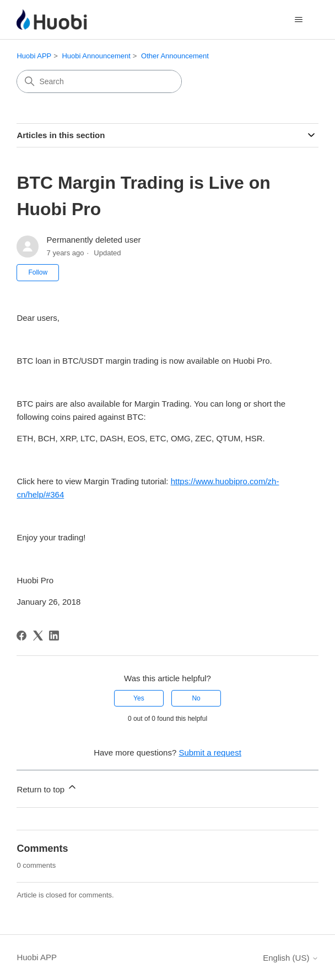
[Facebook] (21, 636)
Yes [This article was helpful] (139, 698)
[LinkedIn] (54, 636)
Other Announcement (175, 56)
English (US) (290, 958)
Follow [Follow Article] (38, 272)
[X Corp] (38, 636)
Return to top (47, 788)
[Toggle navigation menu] (299, 20)
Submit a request (210, 752)
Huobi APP (34, 56)
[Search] (99, 81)
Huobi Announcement (96, 56)
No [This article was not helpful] (196, 698)
